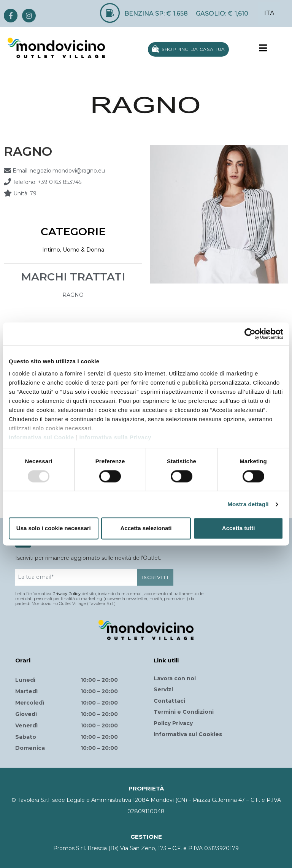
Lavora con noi (175, 678)
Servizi (163, 689)
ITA (269, 13)
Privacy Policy (67, 594)
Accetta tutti (239, 528)
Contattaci (169, 701)
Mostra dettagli (248, 504)
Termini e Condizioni (184, 712)
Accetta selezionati (146, 528)
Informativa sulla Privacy (115, 437)
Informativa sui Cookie (41, 437)
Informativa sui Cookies (188, 734)
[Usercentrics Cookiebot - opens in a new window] (250, 334)
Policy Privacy (173, 723)
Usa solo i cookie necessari (54, 528)
